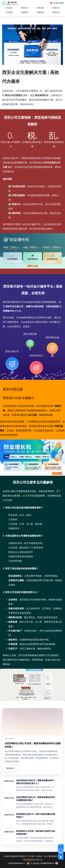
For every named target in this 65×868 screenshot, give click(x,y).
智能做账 (40, 12)
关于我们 (31, 856)
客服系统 (25, 12)
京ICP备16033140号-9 (16, 863)
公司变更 (9, 12)
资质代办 (56, 8)
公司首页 (9, 8)
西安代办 (25, 8)
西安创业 (56, 12)
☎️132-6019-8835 (57, 3)
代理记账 (40, 8)
